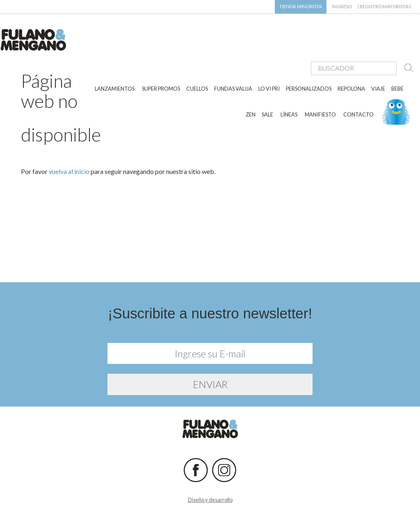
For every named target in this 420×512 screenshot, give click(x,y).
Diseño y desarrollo (210, 495)
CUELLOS (197, 65)
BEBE (397, 65)
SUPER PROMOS (161, 65)
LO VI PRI (269, 65)
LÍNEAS (289, 90)
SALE (267, 90)
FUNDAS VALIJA (233, 65)
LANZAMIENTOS (115, 65)
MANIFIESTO (320, 90)
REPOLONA (351, 65)
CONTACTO (358, 90)
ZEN (251, 90)
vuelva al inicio (69, 166)
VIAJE (378, 65)
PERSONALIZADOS (309, 65)
